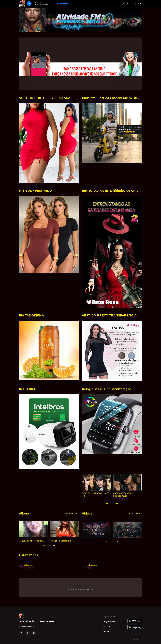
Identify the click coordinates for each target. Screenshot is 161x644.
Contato (106, 631)
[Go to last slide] (107, 504)
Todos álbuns (72, 513)
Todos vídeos (135, 513)
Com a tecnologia (134, 639)
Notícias (107, 626)
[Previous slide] (44, 545)
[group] (33, 530)
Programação (109, 622)
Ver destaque (88, 499)
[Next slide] (117, 504)
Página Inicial (109, 617)
